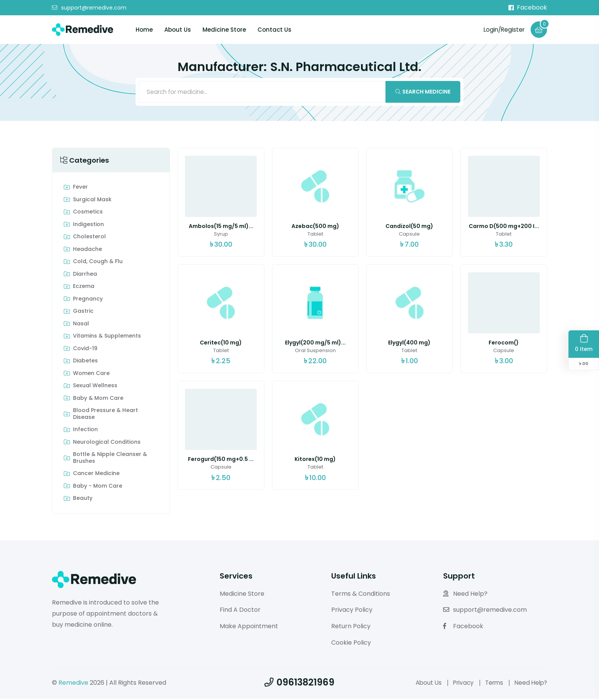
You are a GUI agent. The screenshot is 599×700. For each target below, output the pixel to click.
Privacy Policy (352, 611)
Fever (80, 189)
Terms (491, 684)
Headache (87, 251)
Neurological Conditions (107, 443)
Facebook (528, 8)
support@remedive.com (89, 8)
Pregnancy (88, 300)
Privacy (459, 684)
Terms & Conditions (361, 595)
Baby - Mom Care (98, 487)
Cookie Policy (351, 644)
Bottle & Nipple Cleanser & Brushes (110, 459)
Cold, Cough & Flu (98, 263)
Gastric (83, 313)
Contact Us (274, 30)
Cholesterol (89, 238)
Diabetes (85, 362)
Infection (85, 431)
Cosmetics (88, 213)
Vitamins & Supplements (107, 338)
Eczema (84, 288)
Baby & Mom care (98, 399)
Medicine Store (224, 30)
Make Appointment (249, 628)
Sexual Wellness (95, 387)
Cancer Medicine (96, 475)
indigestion (88, 226)
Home (144, 30)
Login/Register (502, 30)
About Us (178, 30)
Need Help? (465, 595)
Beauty (83, 500)
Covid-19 (85, 350)
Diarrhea (85, 275)
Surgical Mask (92, 201)
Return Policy (351, 628)
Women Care (91, 375)
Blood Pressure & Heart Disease (105, 415)
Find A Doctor (240, 611)
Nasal (81, 325)
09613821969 (299, 683)
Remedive (73, 684)
